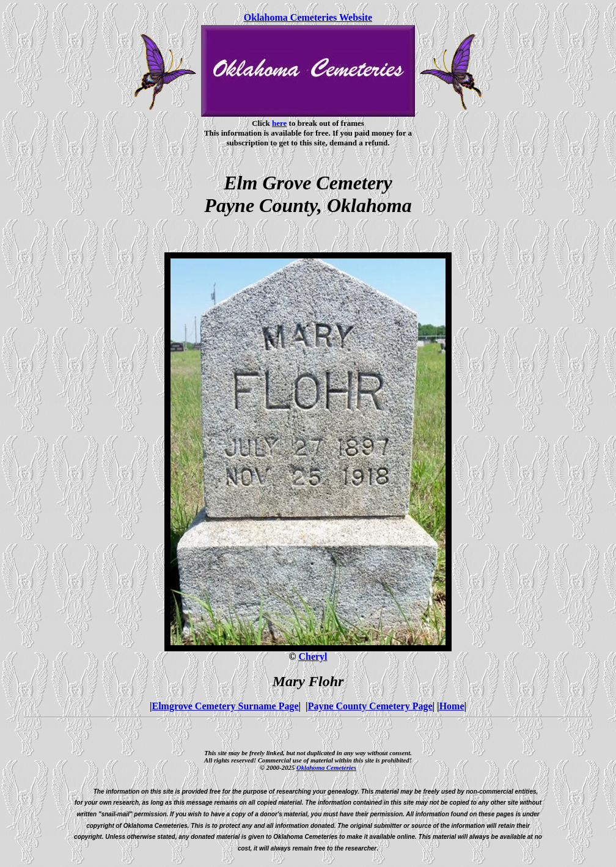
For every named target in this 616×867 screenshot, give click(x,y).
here (279, 123)
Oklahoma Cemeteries (326, 767)
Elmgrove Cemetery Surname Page (226, 706)
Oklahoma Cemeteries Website (308, 17)
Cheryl (313, 657)
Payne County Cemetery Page (370, 706)
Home (452, 706)
